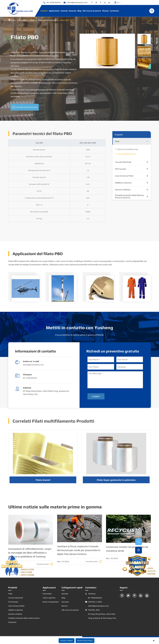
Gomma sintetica (123, 191)
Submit (96, 396)
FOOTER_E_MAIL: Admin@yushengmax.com (97, 604)
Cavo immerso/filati (124, 178)
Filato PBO (64, 20)
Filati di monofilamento (128, 151)
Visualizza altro (45, 564)
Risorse (105, 11)
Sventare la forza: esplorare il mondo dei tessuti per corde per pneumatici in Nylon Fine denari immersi (79, 550)
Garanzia (73, 11)
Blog (79, 11)
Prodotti (44, 11)
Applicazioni (54, 11)
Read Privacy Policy (85, 641)
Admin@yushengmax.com (76, 3)
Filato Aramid (43, 482)
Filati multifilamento (47, 20)
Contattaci (114, 11)
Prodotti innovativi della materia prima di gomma (129, 198)
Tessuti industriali (123, 164)
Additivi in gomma (123, 185)
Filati (32, 20)
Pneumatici (47, 594)
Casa (13, 20)
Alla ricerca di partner (92, 11)
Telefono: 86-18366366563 (94, 596)
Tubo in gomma (49, 598)
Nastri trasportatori (51, 602)
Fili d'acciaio (120, 171)
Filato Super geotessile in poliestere (116, 482)
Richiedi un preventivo (25, 107)
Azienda (64, 11)
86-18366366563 (52, 3)
